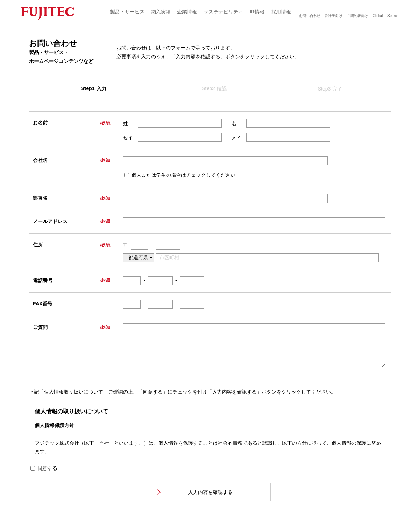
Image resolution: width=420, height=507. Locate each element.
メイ (237, 138)
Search (393, 16)
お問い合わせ (310, 16)
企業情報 (187, 12)
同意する (47, 468)
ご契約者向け (357, 16)
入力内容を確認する (210, 492)
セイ (128, 138)
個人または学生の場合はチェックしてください (183, 175)
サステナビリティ (223, 12)
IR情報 (257, 12)
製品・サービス (127, 12)
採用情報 (281, 12)
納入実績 (161, 12)
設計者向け (333, 16)
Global (378, 16)
